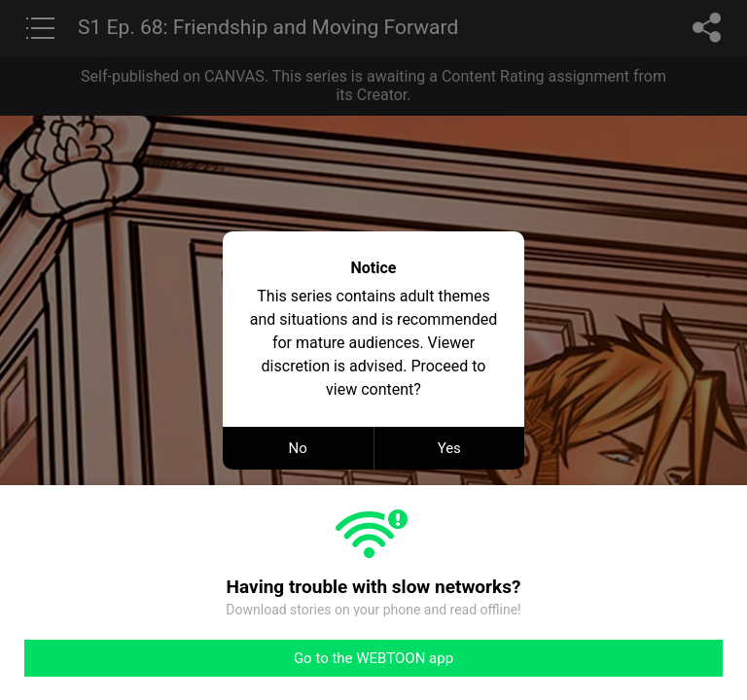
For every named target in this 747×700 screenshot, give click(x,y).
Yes (449, 448)
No (298, 448)
